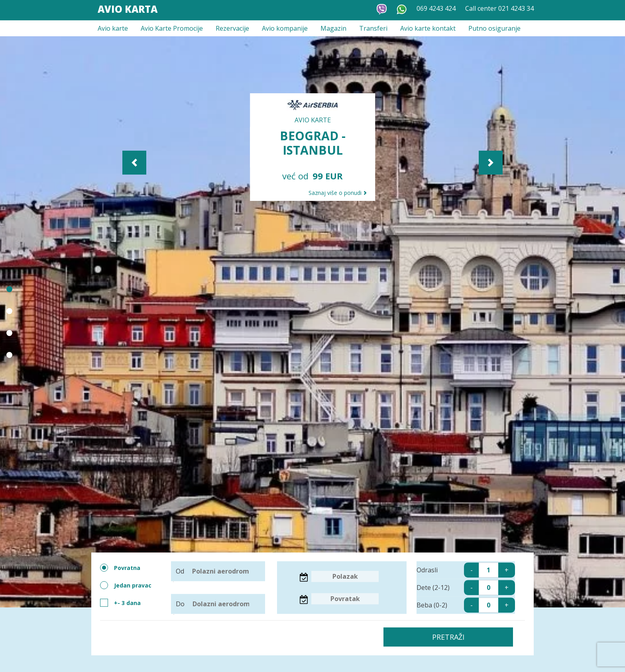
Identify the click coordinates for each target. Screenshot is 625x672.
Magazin (333, 28)
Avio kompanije (285, 28)
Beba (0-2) (466, 605)
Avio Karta (128, 9)
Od (216, 571)
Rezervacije (232, 28)
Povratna (120, 568)
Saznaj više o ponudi (338, 193)
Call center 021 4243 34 (499, 8)
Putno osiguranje (494, 28)
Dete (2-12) (466, 588)
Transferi (373, 28)
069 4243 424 (436, 8)
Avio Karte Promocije (172, 28)
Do (217, 604)
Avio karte (113, 28)
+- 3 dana (120, 603)
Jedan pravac (126, 585)
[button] (199, 163)
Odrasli (466, 570)
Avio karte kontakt (428, 28)
